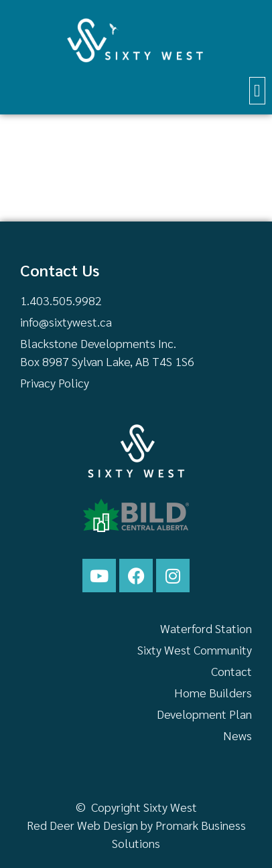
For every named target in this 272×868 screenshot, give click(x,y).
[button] (258, 91)
